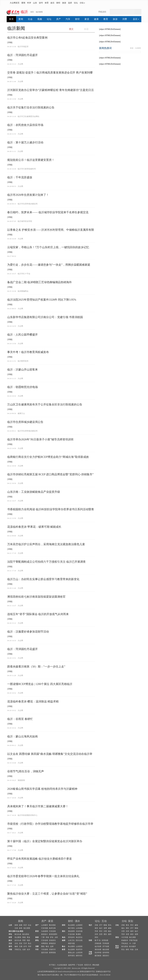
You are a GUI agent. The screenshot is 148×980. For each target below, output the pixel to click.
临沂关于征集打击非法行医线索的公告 (31, 107)
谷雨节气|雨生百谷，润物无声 (26, 771)
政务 (21, 928)
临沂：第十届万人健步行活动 (25, 142)
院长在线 (79, 940)
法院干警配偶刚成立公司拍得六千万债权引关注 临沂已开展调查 (46, 562)
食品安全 (79, 937)
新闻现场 (52, 953)
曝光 (47, 946)
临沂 (101, 928)
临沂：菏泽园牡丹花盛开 (22, 55)
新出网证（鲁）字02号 (61, 975)
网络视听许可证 (75, 975)
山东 (35, 3)
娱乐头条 (18, 940)
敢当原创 (26, 934)
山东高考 (79, 953)
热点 (30, 943)
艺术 (25, 943)
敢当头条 (18, 934)
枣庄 (101, 931)
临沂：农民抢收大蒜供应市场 (25, 125)
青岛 (110, 925)
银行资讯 (71, 928)
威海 (110, 928)
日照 (105, 931)
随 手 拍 (98, 940)
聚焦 (43, 946)
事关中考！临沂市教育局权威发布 (28, 352)
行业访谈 (71, 934)
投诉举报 (98, 953)
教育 (106, 19)
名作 (28, 949)
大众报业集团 (62, 965)
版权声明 (72, 965)
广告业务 (80, 965)
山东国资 (79, 946)
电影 (28, 940)
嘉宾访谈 (45, 953)
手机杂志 (125, 943)
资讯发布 (71, 937)
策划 (131, 921)
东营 (101, 934)
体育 (47, 3)
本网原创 (45, 943)
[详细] (10, 42)
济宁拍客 (106, 946)
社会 (30, 19)
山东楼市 (45, 925)
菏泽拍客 (106, 943)
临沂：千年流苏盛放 (20, 177)
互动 (104, 921)
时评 (29, 3)
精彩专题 (71, 943)
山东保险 (79, 928)
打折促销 (52, 931)
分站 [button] (82, 3)
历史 (21, 943)
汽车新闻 (45, 949)
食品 (64, 937)
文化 (16, 943)
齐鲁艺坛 (18, 949)
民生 (123, 949)
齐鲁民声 (90, 953)
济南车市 (52, 949)
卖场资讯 (52, 940)
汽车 (68, 19)
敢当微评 (132, 946)
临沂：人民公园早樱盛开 (22, 335)
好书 (25, 946)
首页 (32, 12)
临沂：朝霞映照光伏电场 (22, 387)
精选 (22, 931)
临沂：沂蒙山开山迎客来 (22, 370)
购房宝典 (52, 928)
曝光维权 (52, 925)
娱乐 (52, 3)
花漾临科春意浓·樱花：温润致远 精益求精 (33, 701)
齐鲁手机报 (133, 940)
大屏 (134, 943)
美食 (47, 937)
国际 (14, 931)
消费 (125, 19)
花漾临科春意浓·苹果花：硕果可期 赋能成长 (34, 527)
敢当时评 (117, 947)
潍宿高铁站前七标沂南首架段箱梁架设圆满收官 (36, 597)
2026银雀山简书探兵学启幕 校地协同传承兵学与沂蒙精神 (42, 789)
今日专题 (125, 937)
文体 (16, 928)
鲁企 (64, 946)
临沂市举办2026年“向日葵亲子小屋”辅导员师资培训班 (40, 439)
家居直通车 (53, 934)
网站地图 (96, 965)
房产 (59, 19)
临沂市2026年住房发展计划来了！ (28, 195)
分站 (124, 921)
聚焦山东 (71, 953)
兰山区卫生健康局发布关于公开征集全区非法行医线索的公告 (45, 404)
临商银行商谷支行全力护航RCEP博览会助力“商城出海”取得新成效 (48, 457)
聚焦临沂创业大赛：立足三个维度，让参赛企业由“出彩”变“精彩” (47, 894)
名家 (24, 949)
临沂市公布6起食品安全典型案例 (27, 38)
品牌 (52, 946)
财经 (58, 3)
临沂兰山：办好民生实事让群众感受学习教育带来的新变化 (43, 579)
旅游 (64, 3)
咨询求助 (106, 953)
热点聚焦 (18, 937)
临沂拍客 (98, 946)
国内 (10, 931)
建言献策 (98, 956)
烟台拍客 (106, 949)
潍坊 (105, 934)
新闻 (21, 921)
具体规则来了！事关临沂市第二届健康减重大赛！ (38, 806)
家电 (37, 940)
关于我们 (52, 965)
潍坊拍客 (98, 949)
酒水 (77, 921)
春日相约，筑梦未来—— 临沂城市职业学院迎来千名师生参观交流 (48, 212)
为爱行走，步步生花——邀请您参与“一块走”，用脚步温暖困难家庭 (49, 265)
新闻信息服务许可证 (87, 972)
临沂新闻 (39, 12)
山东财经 (79, 925)
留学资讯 (71, 956)
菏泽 (96, 931)
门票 (43, 937)
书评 (30, 946)
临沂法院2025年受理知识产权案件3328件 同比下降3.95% (42, 300)
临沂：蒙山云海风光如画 (22, 736)
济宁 (101, 925)
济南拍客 (98, 943)
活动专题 (79, 931)
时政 (132, 949)
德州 (110, 934)
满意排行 (106, 956)
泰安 (96, 928)
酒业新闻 (71, 931)
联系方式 (88, 965)
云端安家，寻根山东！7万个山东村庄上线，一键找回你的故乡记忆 (48, 247)
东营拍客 (105, 940)
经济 (25, 925)
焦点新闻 (71, 925)
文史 (10, 943)
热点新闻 (71, 949)
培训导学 (79, 949)
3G (130, 943)
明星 (24, 940)
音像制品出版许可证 (103, 972)
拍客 (90, 940)
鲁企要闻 (71, 946)
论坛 (76, 3)
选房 (70, 3)
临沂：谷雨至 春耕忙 (20, 719)
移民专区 (79, 956)
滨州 (96, 934)
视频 (40, 19)
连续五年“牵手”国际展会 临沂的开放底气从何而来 (38, 614)
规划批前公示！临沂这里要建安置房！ (31, 160)
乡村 (56, 937)
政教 (21, 925)
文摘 (21, 946)
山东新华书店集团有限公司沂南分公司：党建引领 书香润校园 (45, 317)
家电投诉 (52, 943)
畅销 (16, 946)
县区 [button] (136, 19)
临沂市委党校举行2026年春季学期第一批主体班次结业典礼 (43, 876)
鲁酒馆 (78, 934)
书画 (10, 949)
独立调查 (27, 928)
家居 (87, 19)
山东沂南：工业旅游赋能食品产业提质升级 (34, 492)
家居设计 (45, 934)
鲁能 (24, 937)
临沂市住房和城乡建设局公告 (25, 422)
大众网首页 (15, 3)
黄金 (28, 937)
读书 (41, 3)
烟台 (110, 931)
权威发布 (125, 940)
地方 (90, 925)
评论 (10, 934)
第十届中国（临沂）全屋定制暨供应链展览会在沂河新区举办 (45, 841)
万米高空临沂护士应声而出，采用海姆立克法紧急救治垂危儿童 (46, 544)
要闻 (23, 3)
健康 (96, 19)
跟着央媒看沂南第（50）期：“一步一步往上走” (36, 667)
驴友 (52, 937)
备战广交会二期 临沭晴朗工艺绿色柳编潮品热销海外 (39, 282)
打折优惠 (45, 928)
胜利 (96, 937)
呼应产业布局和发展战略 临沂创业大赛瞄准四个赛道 (39, 859)
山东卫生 (71, 940)
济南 (96, 925)
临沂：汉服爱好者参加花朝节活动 (28, 632)
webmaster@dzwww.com (71, 972)
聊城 (105, 925)
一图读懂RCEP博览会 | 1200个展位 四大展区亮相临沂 (40, 684)
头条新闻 (45, 931)
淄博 (105, 928)
